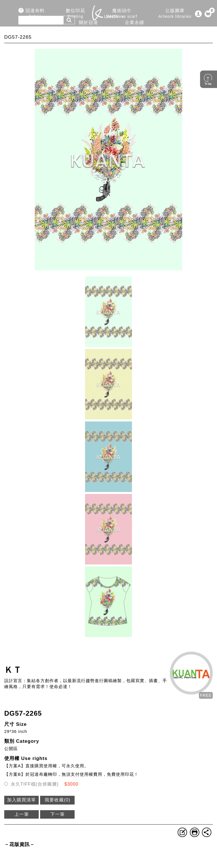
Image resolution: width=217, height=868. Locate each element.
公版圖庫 (175, 14)
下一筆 (57, 814)
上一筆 (22, 814)
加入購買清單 (21, 800)
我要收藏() (57, 800)
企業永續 (134, 26)
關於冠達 (88, 26)
